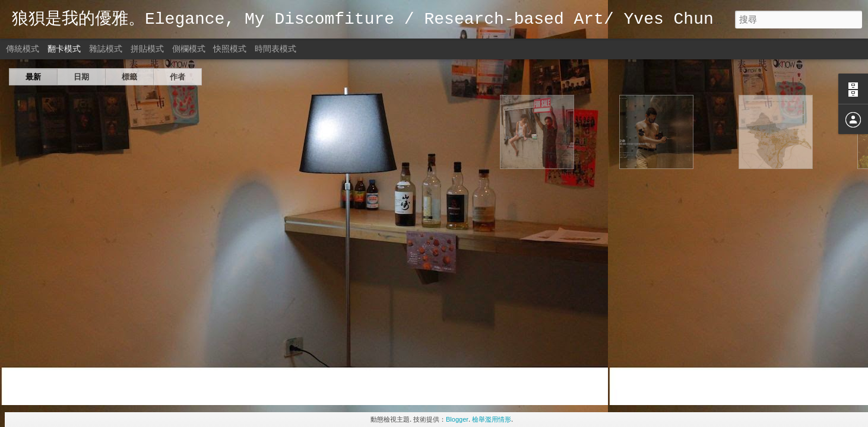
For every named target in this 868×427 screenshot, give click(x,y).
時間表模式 (275, 49)
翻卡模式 (64, 49)
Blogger (457, 419)
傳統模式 (23, 49)
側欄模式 (189, 49)
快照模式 (230, 49)
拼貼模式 (147, 49)
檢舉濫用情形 (492, 419)
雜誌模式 (106, 49)
